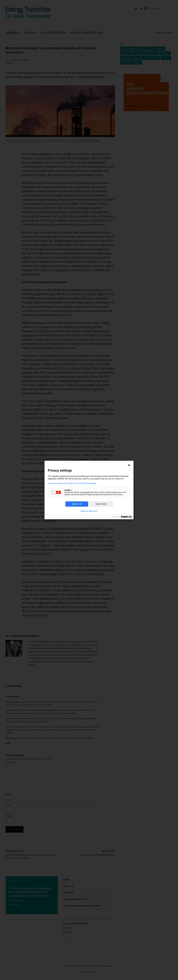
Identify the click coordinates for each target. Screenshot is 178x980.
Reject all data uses (89, 511)
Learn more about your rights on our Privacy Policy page (72, 483)
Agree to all (77, 504)
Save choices (101, 504)
